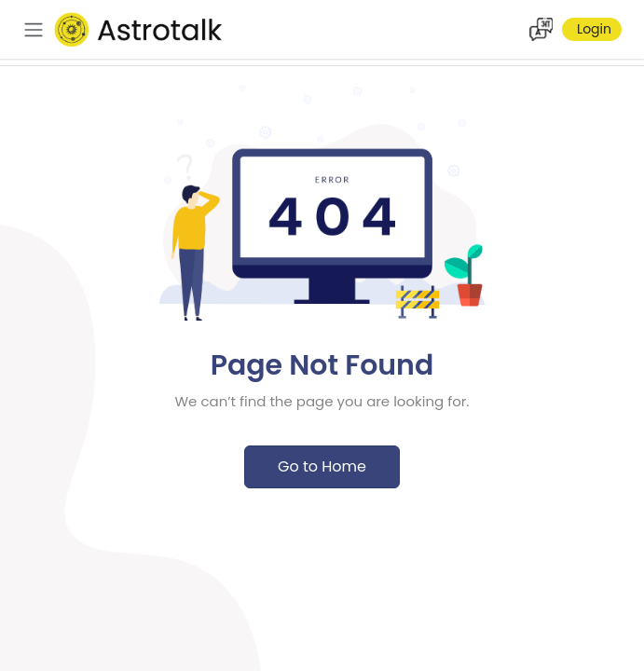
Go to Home (322, 466)
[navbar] (34, 30)
